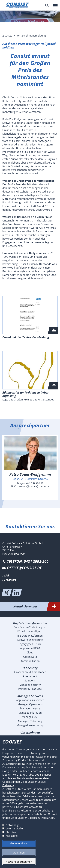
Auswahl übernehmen (19, 862)
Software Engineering (30, 640)
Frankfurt (10, 580)
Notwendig (12, 825)
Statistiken (12, 832)
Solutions (30, 681)
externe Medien (15, 828)
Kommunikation (30, 661)
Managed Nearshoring (30, 725)
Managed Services (30, 696)
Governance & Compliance (30, 672)
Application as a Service (30, 700)
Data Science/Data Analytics (30, 627)
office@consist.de (24, 568)
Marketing (12, 836)
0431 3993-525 (35, 483)
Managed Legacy (30, 708)
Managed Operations (30, 704)
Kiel (7, 576)
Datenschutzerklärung (41, 818)
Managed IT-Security (30, 721)
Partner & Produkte (30, 689)
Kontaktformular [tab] (37, 606)
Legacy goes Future (30, 644)
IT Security (30, 668)
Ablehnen (19, 853)
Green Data (30, 657)
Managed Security (30, 685)
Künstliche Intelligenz (30, 631)
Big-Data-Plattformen (30, 636)
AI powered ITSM (30, 648)
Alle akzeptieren (19, 843)
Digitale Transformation (30, 623)
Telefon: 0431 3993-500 (28, 561)
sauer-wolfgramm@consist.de (33, 486)
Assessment (30, 676)
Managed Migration (30, 713)
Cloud (30, 652)
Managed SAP (30, 717)
